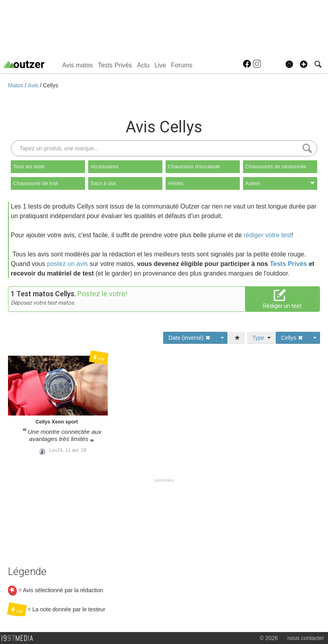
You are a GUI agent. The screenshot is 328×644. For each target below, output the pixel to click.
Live (160, 65)
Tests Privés (115, 65)
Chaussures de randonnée (276, 166)
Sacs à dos (103, 183)
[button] (304, 64)
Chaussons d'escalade (194, 166)
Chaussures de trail (36, 183)
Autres (280, 183)
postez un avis (67, 264)
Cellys (51, 85)
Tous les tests (29, 166)
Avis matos (78, 65)
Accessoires (105, 166)
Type (261, 338)
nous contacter (306, 638)
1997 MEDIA (20, 638)
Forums (182, 65)
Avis (34, 85)
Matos (16, 85)
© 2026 (269, 638)
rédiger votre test (268, 235)
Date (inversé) (190, 338)
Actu (143, 65)
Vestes (176, 183)
